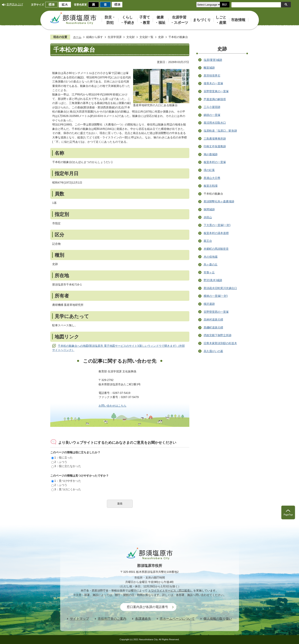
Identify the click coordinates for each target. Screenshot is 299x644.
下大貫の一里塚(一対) (217, 225)
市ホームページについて (177, 619)
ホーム (77, 37)
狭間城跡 (209, 209)
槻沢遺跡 (209, 304)
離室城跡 (209, 68)
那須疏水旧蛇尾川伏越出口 (220, 288)
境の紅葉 (209, 170)
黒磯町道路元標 (213, 327)
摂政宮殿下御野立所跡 (218, 335)
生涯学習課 (115, 37)
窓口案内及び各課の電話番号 (147, 607)
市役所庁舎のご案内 (112, 619)
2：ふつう (59, 462)
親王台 (208, 241)
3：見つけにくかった (66, 489)
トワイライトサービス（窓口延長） (170, 591)
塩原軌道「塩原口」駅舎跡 (220, 131)
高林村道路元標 (213, 320)
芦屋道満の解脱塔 (215, 99)
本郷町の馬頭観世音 (216, 249)
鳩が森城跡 (211, 154)
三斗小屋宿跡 (212, 107)
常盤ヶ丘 (209, 272)
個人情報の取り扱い (218, 619)
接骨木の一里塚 (213, 83)
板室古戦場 (211, 186)
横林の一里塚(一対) (216, 296)
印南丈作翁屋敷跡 (215, 146)
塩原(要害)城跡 (213, 60)
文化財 (131, 37)
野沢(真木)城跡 (213, 280)
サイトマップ (79, 619)
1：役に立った (62, 458)
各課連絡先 (143, 619)
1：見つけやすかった (66, 481)
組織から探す (95, 37)
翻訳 (225, 4)
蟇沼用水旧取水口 (215, 123)
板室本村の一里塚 (215, 162)
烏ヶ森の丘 (211, 264)
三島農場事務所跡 (215, 139)
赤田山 (208, 217)
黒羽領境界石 (212, 76)
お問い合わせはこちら (112, 406)
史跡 (161, 37)
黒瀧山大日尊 (212, 178)
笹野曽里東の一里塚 (216, 91)
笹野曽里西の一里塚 (216, 312)
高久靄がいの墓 (213, 351)
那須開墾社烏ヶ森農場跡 (219, 201)
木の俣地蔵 (211, 257)
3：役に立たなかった (66, 466)
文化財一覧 (146, 37)
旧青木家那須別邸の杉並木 (220, 343)
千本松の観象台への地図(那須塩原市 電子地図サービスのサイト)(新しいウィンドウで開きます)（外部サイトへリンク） (119, 348)
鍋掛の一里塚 (212, 115)
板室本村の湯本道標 (216, 233)
